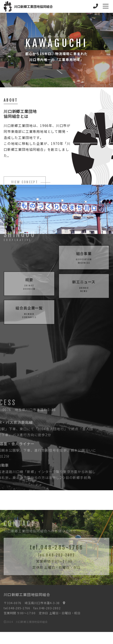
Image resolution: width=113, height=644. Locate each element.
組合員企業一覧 (29, 318)
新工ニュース (84, 281)
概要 (29, 289)
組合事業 (84, 252)
